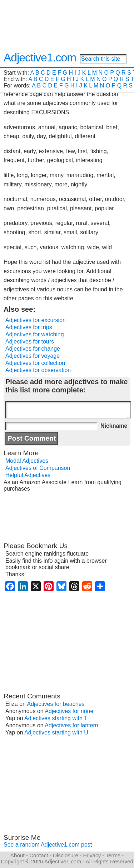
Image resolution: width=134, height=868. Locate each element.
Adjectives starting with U (56, 732)
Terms (113, 855)
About (18, 855)
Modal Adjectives (27, 461)
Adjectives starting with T (56, 718)
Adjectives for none (69, 711)
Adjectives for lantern (71, 725)
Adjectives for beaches (56, 704)
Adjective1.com (40, 57)
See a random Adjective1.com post (48, 845)
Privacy (92, 855)
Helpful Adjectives (28, 475)
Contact (39, 855)
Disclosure (66, 855)
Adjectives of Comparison (38, 468)
